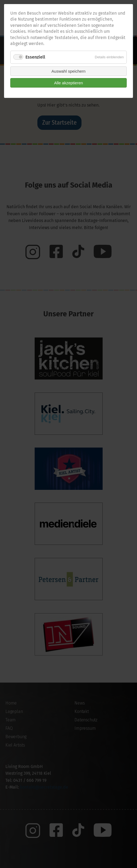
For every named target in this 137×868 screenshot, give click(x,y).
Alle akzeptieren (69, 83)
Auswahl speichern (68, 71)
